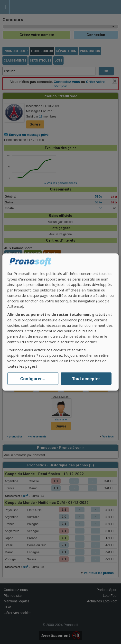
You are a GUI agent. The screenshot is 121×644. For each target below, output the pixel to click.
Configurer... (33, 379)
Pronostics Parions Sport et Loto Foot (32, 7)
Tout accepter (86, 379)
